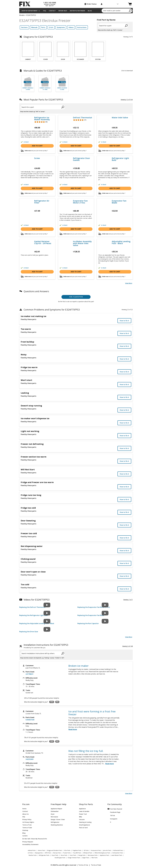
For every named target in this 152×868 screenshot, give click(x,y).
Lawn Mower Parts (117, 855)
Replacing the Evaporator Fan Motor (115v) (94, 607)
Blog (90, 11)
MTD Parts (48, 853)
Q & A (51, 27)
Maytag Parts (39, 853)
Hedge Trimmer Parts (74, 858)
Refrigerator (55, 822)
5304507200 (30, 720)
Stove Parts (64, 855)
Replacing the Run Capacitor (88, 623)
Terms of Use (27, 825)
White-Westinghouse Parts (102, 853)
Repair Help (63, 11)
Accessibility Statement (30, 844)
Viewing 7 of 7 (128, 600)
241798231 (30, 674)
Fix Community (115, 804)
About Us (25, 814)
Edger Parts (86, 858)
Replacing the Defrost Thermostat (32, 607)
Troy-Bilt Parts (77, 853)
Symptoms (61, 27)
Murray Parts (57, 853)
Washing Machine (57, 825)
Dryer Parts (55, 855)
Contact (52, 11)
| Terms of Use (83, 865)
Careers (25, 836)
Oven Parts (73, 855)
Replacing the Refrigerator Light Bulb (33, 615)
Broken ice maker (78, 666)
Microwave (54, 817)
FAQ (45, 11)
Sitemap (25, 830)
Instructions (82, 27)
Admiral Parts (32, 850)
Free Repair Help (59, 804)
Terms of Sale (27, 827)
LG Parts (30, 853)
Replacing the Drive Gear (29, 632)
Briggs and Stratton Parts (55, 850)
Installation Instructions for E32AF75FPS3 (46, 646)
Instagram (112, 819)
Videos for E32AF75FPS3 (37, 600)
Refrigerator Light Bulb (120, 159)
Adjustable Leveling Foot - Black (121, 242)
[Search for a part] (43, 107)
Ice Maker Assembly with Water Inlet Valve (82, 243)
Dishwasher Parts (118, 853)
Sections (24, 27)
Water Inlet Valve (120, 118)
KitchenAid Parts (118, 850)
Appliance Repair (56, 809)
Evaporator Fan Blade (119, 202)
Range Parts (82, 855)
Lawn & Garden (84, 811)
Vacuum (82, 819)
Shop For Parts (86, 804)
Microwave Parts (93, 855)
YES (52, 702)
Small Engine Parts (60, 858)
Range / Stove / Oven (58, 819)
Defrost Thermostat (83, 118)
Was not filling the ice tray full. (86, 751)
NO (57, 702)
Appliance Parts (104, 855)
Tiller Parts (94, 858)
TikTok (111, 815)
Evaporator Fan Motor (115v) (80, 202)
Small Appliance (84, 825)
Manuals (34, 27)
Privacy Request (28, 842)
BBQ (81, 817)
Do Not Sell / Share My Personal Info (34, 839)
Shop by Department (30, 11)
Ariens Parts (41, 850)
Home (24, 809)
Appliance (82, 809)
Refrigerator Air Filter (42, 202)
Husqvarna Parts (96, 850)
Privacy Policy (27, 819)
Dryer (53, 814)
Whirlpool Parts (88, 853)
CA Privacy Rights (28, 822)
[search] (130, 10)
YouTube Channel (115, 809)
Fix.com (26, 804)
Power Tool (83, 814)
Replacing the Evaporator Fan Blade (91, 615)
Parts (43, 27)
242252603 (30, 759)
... (109, 764)
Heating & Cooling (85, 822)
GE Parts (86, 850)
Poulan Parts (67, 853)
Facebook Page (114, 812)
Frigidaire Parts (77, 850)
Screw (37, 158)
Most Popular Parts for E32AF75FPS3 (43, 100)
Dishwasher (55, 811)
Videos (71, 27)
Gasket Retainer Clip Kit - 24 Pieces (43, 242)
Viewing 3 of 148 (128, 646)
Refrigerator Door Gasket (81, 159)
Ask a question (76, 297)
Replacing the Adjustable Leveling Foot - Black (37, 623)
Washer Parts (33, 855)
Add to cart (37, 146)
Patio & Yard (83, 827)
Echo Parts (67, 850)
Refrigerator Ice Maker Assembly (42, 119)
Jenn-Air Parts (107, 850)
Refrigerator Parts (44, 855)
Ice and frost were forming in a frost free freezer (92, 713)
